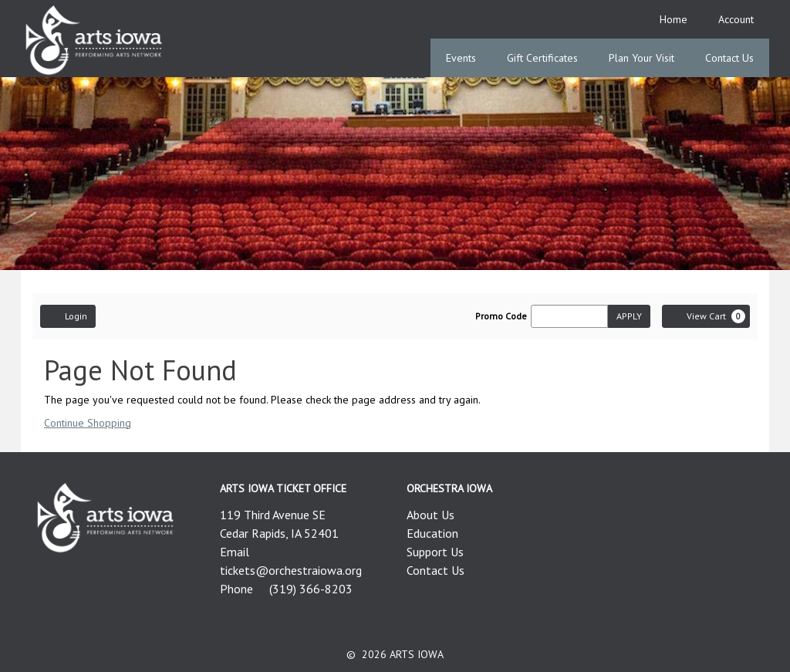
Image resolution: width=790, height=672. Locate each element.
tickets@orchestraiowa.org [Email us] (291, 570)
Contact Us (729, 58)
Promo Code (501, 316)
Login (68, 316)
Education (432, 533)
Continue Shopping (88, 423)
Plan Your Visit (641, 58)
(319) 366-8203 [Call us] (311, 589)
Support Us (435, 552)
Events (461, 58)
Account (736, 19)
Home (674, 19)
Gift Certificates (542, 58)
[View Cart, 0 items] (706, 316)
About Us (430, 515)
